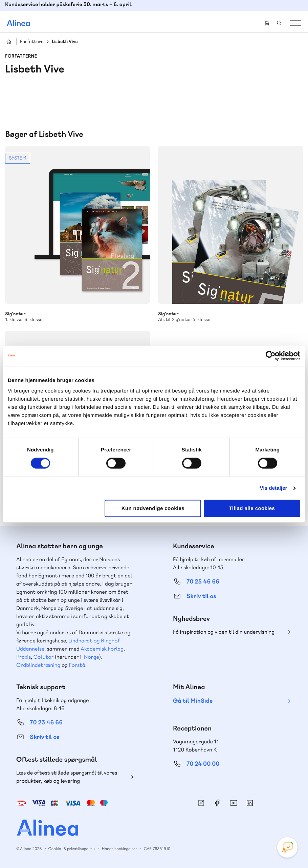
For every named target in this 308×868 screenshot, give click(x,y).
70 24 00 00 (203, 764)
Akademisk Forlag (102, 649)
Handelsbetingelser (120, 849)
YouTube (234, 803)
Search (279, 23)
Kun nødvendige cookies (153, 509)
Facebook (217, 803)
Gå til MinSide (193, 701)
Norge (92, 657)
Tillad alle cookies (252, 509)
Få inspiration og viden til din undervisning (224, 632)
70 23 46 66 (46, 723)
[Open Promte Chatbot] (287, 847)
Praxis (24, 657)
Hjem (9, 42)
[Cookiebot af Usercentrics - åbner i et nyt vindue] (271, 356)
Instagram (201, 803)
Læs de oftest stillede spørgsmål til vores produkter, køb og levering (67, 777)
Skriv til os (201, 596)
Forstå (77, 665)
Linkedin (250, 803)
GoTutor (44, 657)
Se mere (78, 234)
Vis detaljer (274, 488)
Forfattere (32, 42)
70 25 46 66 (203, 582)
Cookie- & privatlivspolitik (72, 849)
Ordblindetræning (38, 665)
